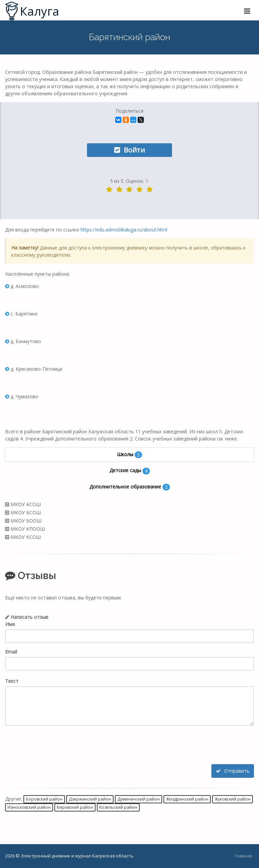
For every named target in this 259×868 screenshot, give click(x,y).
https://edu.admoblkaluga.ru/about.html (124, 230)
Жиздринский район (187, 799)
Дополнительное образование (130, 487)
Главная (243, 856)
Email (11, 652)
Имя (10, 624)
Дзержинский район (90, 799)
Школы (129, 455)
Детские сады (130, 471)
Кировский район (75, 807)
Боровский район (44, 799)
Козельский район (118, 807)
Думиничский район (139, 799)
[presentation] (57, 746)
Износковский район (29, 807)
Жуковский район (232, 799)
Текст (12, 681)
